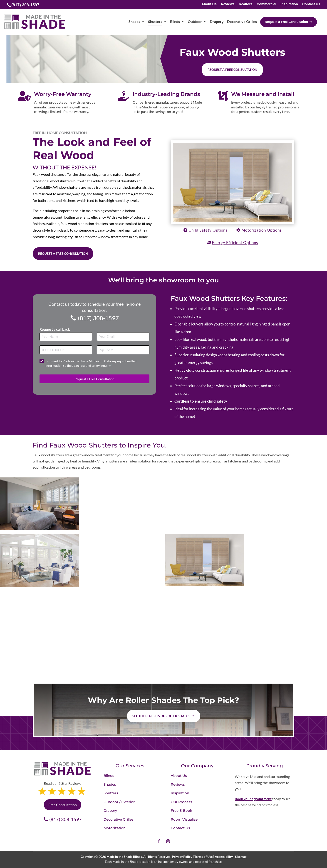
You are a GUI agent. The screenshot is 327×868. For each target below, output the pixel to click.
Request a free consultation (232, 70)
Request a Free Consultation (63, 253)
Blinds (109, 776)
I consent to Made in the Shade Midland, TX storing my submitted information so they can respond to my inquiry (91, 363)
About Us (209, 4)
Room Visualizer (185, 819)
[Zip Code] (123, 350)
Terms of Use (203, 857)
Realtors (246, 4)
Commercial (266, 4)
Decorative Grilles (119, 819)
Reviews (228, 4)
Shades (110, 784)
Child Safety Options (208, 230)
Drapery (110, 811)
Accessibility (224, 857)
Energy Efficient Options (235, 243)
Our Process (181, 802)
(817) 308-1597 (98, 318)
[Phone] (66, 350)
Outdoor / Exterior (119, 802)
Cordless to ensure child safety (201, 401)
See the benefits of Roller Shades (161, 716)
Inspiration (289, 4)
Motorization (115, 828)
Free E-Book (181, 811)
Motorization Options (261, 230)
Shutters (111, 793)
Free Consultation (63, 805)
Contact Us (311, 4)
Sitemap (241, 857)
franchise (215, 862)
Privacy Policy (182, 857)
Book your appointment (253, 799)
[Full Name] (66, 337)
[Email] (123, 337)
